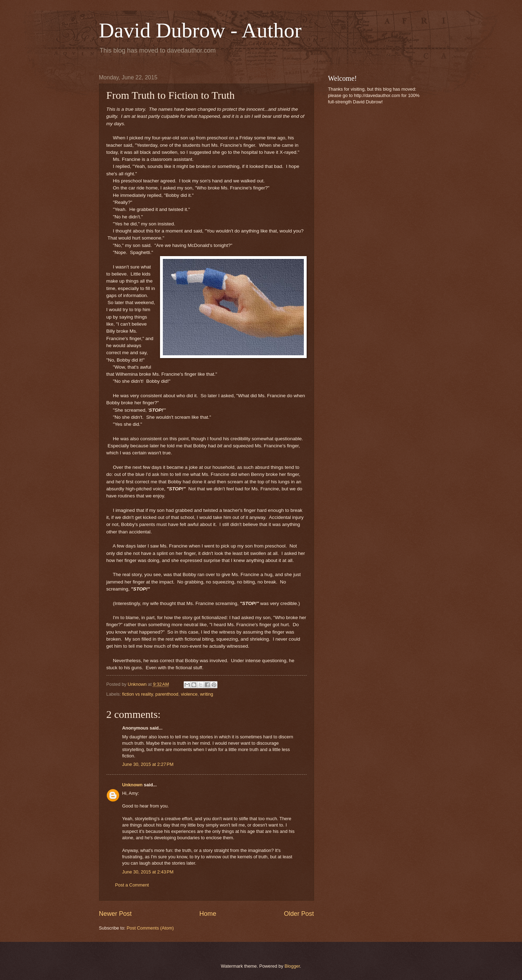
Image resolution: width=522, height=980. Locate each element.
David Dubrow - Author (200, 30)
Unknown (133, 785)
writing (207, 694)
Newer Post (115, 914)
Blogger (292, 966)
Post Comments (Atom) (150, 928)
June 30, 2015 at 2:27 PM (148, 764)
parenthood (167, 694)
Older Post (299, 914)
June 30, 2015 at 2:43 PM (148, 872)
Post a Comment (132, 885)
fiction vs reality (138, 694)
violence (189, 694)
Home (208, 914)
